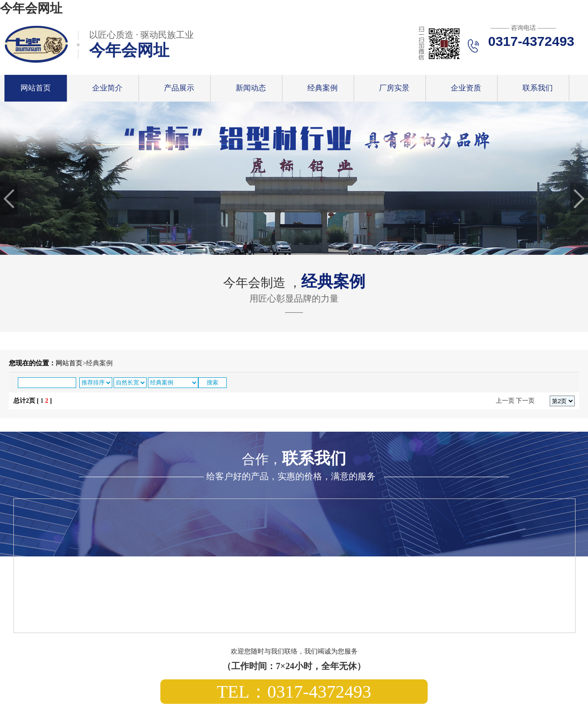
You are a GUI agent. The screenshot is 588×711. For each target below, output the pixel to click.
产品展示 (179, 88)
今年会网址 (31, 8)
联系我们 (538, 88)
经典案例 (323, 88)
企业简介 (107, 88)
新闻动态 (251, 88)
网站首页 (36, 88)
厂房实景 (394, 88)
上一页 (505, 401)
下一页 (525, 401)
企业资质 (466, 88)
